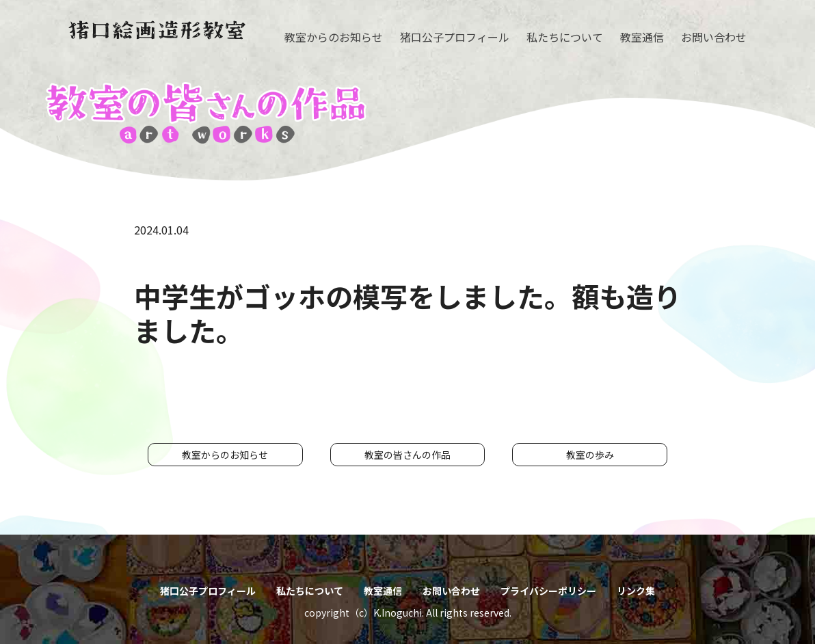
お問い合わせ (714, 37)
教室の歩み (590, 455)
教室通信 (642, 37)
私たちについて (565, 37)
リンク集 (636, 591)
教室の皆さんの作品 (407, 455)
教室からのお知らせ (334, 37)
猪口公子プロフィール (455, 37)
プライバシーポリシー (548, 591)
